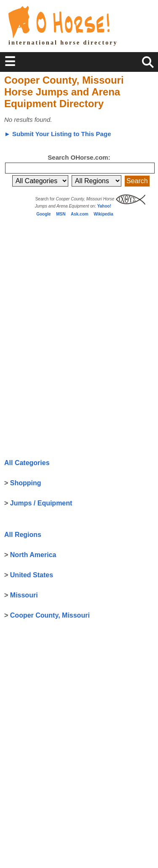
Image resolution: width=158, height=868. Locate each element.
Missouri (24, 595)
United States (32, 575)
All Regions (23, 535)
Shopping (26, 483)
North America (33, 555)
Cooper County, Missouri (50, 615)
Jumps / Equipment (41, 503)
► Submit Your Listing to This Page (58, 134)
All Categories (27, 463)
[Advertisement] (67, 279)
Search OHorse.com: (79, 157)
